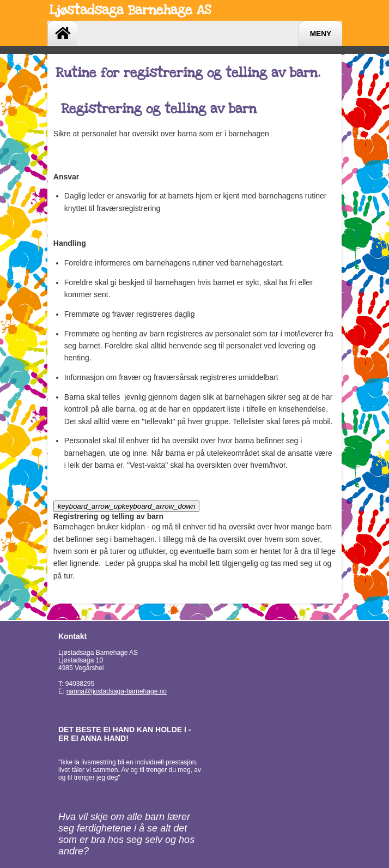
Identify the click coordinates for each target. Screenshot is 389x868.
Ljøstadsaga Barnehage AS (130, 10)
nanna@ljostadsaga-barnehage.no (117, 691)
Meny (321, 34)
